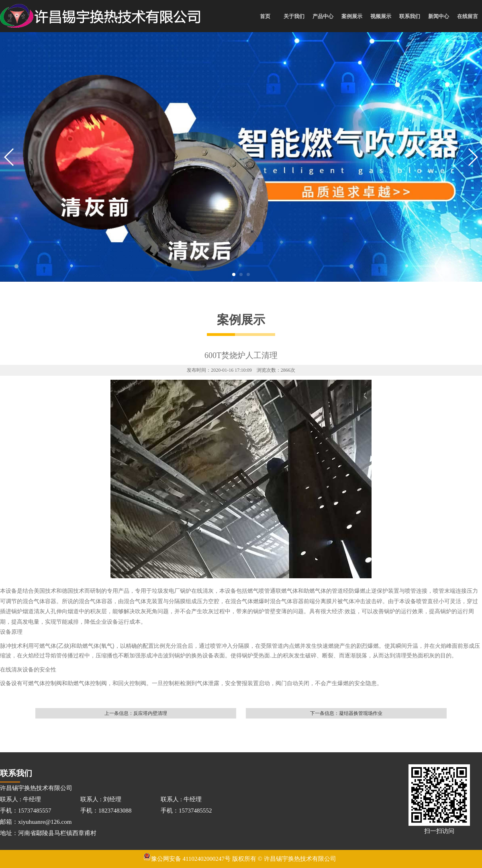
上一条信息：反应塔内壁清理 (136, 713)
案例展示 (352, 16)
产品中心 (323, 16)
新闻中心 (439, 16)
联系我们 (410, 16)
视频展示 (381, 16)
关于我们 (294, 16)
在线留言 (468, 16)
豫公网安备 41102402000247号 (187, 859)
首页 (265, 16)
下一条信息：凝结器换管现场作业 (346, 713)
